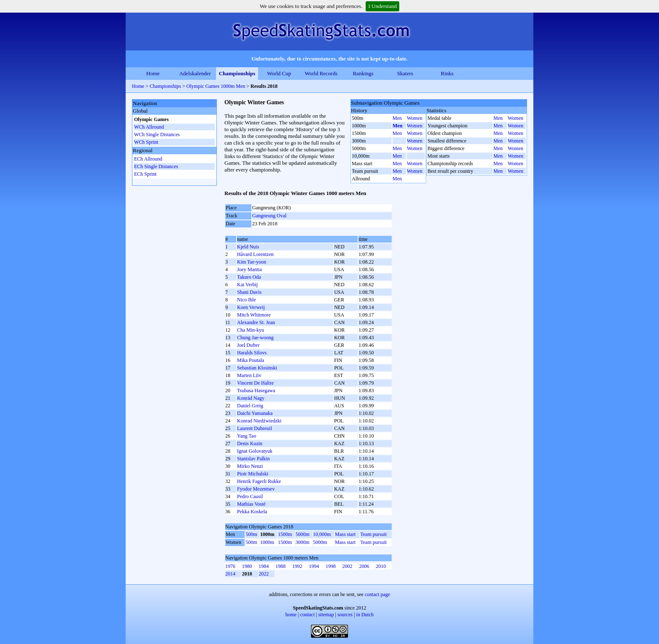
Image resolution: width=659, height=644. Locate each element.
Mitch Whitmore (254, 315)
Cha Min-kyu (250, 330)
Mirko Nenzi (250, 466)
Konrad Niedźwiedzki (259, 421)
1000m (267, 542)
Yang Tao (246, 436)
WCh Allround (149, 127)
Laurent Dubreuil (254, 428)
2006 (364, 566)
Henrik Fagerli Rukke (259, 481)
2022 (264, 574)
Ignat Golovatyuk (255, 451)
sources (345, 615)
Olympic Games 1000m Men (216, 86)
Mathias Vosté (251, 504)
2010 (381, 566)
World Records (321, 73)
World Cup (279, 73)
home (291, 615)
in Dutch (365, 615)
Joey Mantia (249, 269)
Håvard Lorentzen (255, 254)
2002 (348, 566)
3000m (302, 542)
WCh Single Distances (157, 135)
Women (415, 118)
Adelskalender (195, 73)
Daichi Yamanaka (255, 413)
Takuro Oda (249, 277)
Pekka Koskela (252, 512)
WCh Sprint (146, 142)
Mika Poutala (250, 360)
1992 (297, 566)
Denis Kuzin (250, 443)
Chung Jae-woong (255, 338)
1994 (314, 566)
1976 (230, 566)
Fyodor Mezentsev (256, 489)
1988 (280, 566)
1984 (264, 566)
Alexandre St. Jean (256, 322)
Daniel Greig (250, 406)
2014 (230, 574)
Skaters (405, 73)
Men (397, 118)
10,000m (322, 534)
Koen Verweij (251, 307)
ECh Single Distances (156, 166)
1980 (247, 566)
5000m (302, 534)
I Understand (382, 6)
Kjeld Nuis (248, 247)
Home (153, 73)
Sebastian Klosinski (257, 368)
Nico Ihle (246, 300)
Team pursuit (373, 534)
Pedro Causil (250, 496)
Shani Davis (249, 292)
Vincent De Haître (255, 383)
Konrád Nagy (251, 398)
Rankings (363, 73)
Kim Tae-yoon (252, 262)
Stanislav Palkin (253, 459)
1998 (331, 566)
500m (251, 534)
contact (307, 615)
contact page (377, 594)
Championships (237, 73)
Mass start (345, 534)
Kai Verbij (247, 285)
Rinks (447, 73)
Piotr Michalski (253, 474)
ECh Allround (148, 159)
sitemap (326, 615)
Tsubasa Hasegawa (256, 391)
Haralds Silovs (252, 353)
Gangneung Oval (269, 216)
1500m (285, 534)
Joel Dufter (248, 345)
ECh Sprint (145, 174)
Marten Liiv (249, 375)
